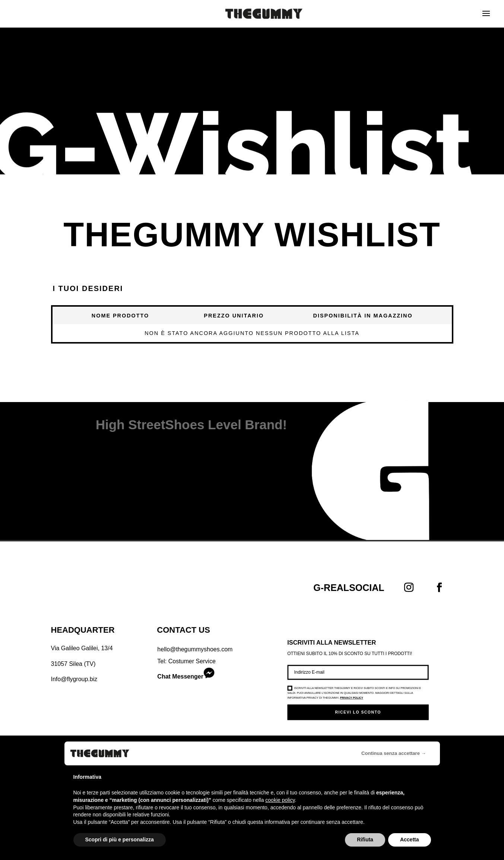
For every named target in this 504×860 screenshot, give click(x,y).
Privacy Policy (352, 698)
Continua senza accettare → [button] (394, 753)
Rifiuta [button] (365, 840)
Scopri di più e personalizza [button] (120, 840)
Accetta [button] (410, 840)
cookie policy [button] (280, 800)
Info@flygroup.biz (74, 679)
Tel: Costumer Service (186, 661)
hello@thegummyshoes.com (195, 649)
